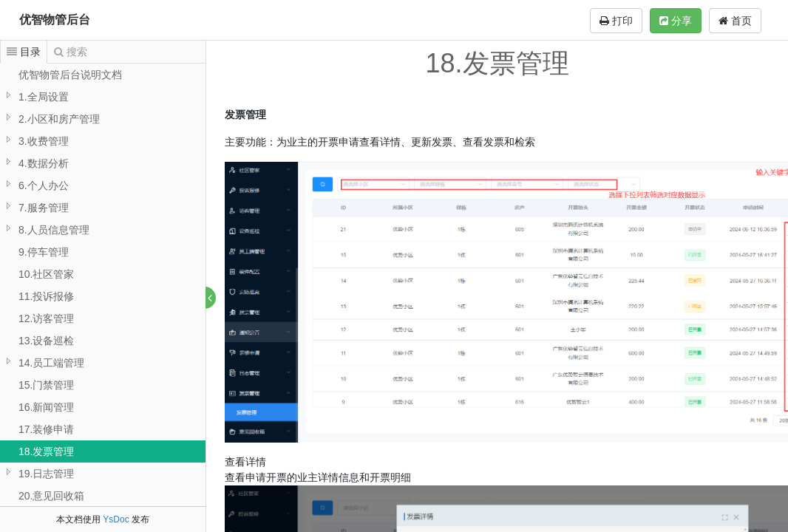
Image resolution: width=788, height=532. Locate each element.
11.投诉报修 (46, 296)
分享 (676, 21)
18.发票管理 (46, 451)
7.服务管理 (44, 208)
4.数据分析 (44, 163)
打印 (616, 21)
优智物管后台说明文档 (70, 75)
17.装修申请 (46, 429)
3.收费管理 (44, 141)
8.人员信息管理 (54, 230)
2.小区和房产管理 (59, 119)
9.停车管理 (44, 252)
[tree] (103, 296)
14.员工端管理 (51, 363)
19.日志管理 (46, 474)
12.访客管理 (46, 318)
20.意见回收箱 (51, 496)
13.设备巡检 (46, 341)
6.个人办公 (44, 185)
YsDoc (116, 519)
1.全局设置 (44, 97)
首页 (735, 21)
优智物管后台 (55, 20)
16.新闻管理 (46, 407)
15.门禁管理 (46, 385)
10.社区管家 (46, 274)
